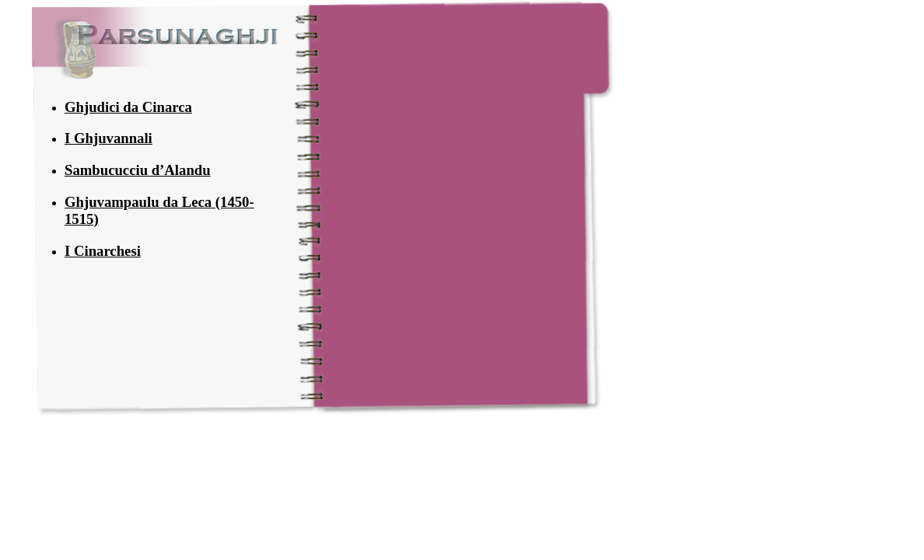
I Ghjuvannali (108, 138)
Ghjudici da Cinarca (128, 107)
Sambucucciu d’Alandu (138, 170)
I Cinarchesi (103, 251)
